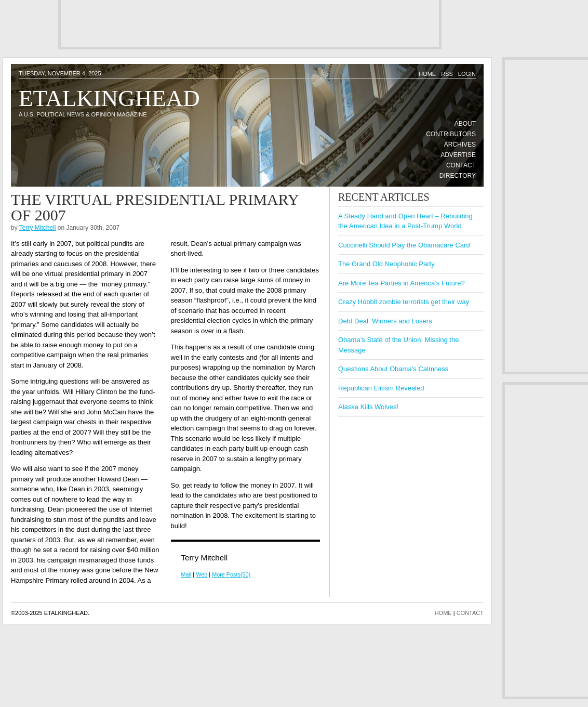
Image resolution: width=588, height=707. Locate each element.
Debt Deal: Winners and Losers (385, 321)
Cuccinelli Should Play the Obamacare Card (404, 245)
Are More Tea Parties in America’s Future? (402, 283)
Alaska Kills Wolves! (368, 407)
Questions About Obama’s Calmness (393, 369)
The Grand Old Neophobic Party (386, 264)
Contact (461, 165)
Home (427, 74)
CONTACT (470, 613)
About (465, 124)
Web (202, 574)
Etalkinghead (109, 98)
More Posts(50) (231, 574)
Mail (186, 574)
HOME (443, 613)
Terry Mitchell (38, 228)
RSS (447, 74)
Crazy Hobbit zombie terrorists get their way (404, 302)
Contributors (451, 134)
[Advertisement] (250, 23)
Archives (460, 145)
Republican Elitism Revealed (381, 388)
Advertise (458, 155)
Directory (458, 176)
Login (467, 74)
